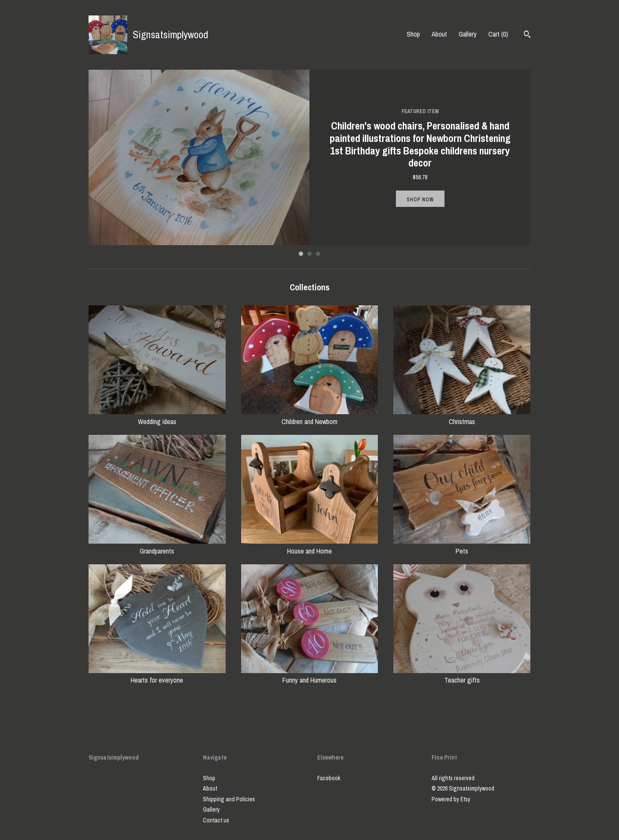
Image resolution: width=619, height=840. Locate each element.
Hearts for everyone (157, 675)
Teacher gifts (462, 675)
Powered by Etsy (451, 799)
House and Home (310, 546)
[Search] (527, 35)
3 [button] (318, 254)
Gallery (468, 34)
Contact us (216, 820)
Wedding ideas (157, 416)
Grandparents (157, 546)
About (439, 34)
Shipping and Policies (229, 799)
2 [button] (309, 254)
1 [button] (301, 254)
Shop (413, 34)
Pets (462, 546)
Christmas (462, 416)
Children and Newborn (310, 416)
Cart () (498, 34)
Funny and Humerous (310, 675)
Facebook (329, 778)
